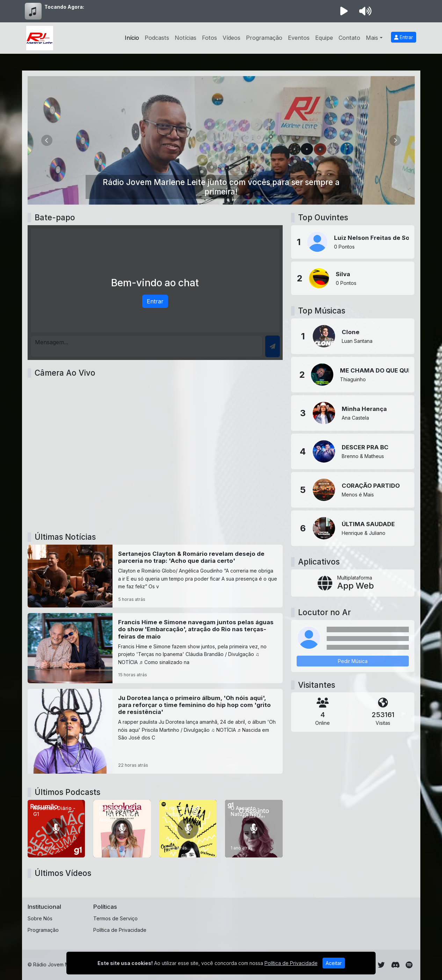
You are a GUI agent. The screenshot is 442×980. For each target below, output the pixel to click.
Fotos (209, 38)
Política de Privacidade (120, 930)
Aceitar (334, 963)
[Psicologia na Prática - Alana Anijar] (122, 829)
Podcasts (157, 38)
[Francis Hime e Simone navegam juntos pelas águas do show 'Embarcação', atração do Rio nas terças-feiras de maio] (155, 648)
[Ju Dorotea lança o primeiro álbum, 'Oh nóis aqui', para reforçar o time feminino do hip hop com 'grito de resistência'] (155, 731)
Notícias (186, 38)
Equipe (324, 38)
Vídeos (231, 38)
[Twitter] (381, 965)
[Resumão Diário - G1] (56, 829)
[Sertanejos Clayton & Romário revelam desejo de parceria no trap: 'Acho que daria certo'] (155, 576)
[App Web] (353, 583)
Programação (264, 38)
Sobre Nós (40, 918)
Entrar (404, 37)
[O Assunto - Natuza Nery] (254, 829)
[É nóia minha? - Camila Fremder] (188, 829)
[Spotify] (409, 965)
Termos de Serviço (115, 918)
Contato (349, 38)
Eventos (299, 38)
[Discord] (395, 965)
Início (132, 38)
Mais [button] (372, 38)
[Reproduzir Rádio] (344, 11)
